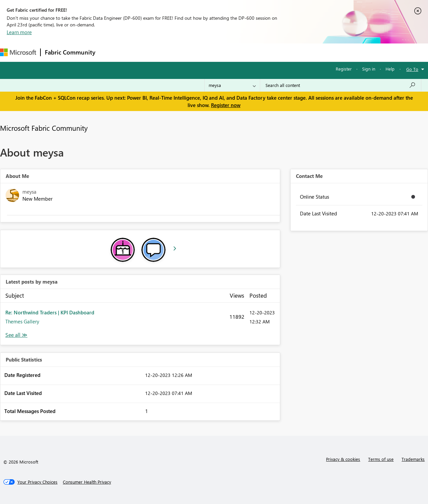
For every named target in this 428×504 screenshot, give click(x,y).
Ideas (167, 52)
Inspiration (140, 52)
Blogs (227, 52)
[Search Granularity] (232, 85)
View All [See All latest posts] (16, 335)
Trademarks (413, 459)
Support (281, 52)
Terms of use (381, 459)
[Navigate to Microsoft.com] (18, 52)
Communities (197, 52)
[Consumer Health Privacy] (87, 482)
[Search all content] (341, 85)
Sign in (369, 69)
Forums (111, 52)
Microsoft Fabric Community (44, 128)
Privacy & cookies (343, 459)
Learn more (19, 32)
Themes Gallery (22, 321)
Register (344, 69)
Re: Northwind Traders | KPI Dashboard (50, 312)
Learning (253, 52)
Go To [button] (412, 69)
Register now (226, 105)
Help (390, 69)
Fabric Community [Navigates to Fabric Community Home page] (70, 52)
